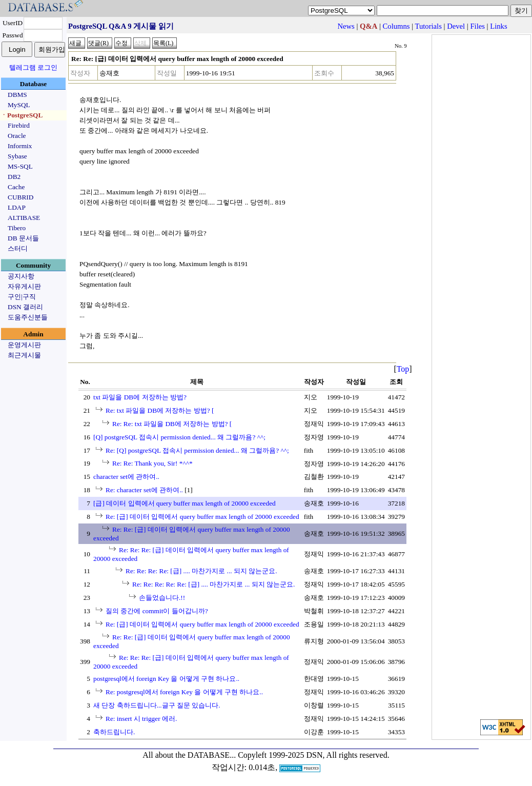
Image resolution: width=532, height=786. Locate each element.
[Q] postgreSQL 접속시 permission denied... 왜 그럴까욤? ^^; (179, 437)
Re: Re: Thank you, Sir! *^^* (152, 463)
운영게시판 (24, 345)
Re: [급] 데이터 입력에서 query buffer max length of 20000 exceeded (202, 517)
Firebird (19, 125)
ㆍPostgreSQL (22, 115)
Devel (456, 26)
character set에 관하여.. (126, 477)
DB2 (14, 177)
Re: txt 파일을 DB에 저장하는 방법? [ (160, 410)
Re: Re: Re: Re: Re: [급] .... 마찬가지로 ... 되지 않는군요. (213, 584)
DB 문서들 (23, 238)
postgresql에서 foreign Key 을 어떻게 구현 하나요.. (166, 679)
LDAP (17, 207)
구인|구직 (22, 297)
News (346, 26)
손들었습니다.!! (162, 598)
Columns (396, 26)
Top (403, 369)
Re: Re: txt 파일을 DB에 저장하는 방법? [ (172, 424)
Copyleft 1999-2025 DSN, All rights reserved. (314, 755)
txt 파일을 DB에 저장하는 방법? (140, 397)
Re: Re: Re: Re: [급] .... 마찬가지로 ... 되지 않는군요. (201, 571)
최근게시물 (24, 355)
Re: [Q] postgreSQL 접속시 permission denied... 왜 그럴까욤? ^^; (197, 450)
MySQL (19, 105)
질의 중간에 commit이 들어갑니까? (157, 611)
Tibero (17, 228)
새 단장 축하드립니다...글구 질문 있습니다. (157, 705)
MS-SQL (20, 166)
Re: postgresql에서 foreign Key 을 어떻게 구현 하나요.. (184, 692)
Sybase (17, 156)
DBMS (17, 95)
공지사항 (21, 276)
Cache (16, 187)
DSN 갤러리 (25, 307)
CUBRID (21, 197)
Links (498, 26)
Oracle (17, 136)
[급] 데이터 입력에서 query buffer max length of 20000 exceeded (185, 503)
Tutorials (428, 26)
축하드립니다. (114, 732)
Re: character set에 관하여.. (144, 490)
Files (477, 26)
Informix (20, 146)
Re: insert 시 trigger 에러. (141, 719)
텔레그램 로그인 (33, 67)
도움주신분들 (28, 317)
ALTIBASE (24, 218)
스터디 (18, 248)
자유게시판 (24, 286)
